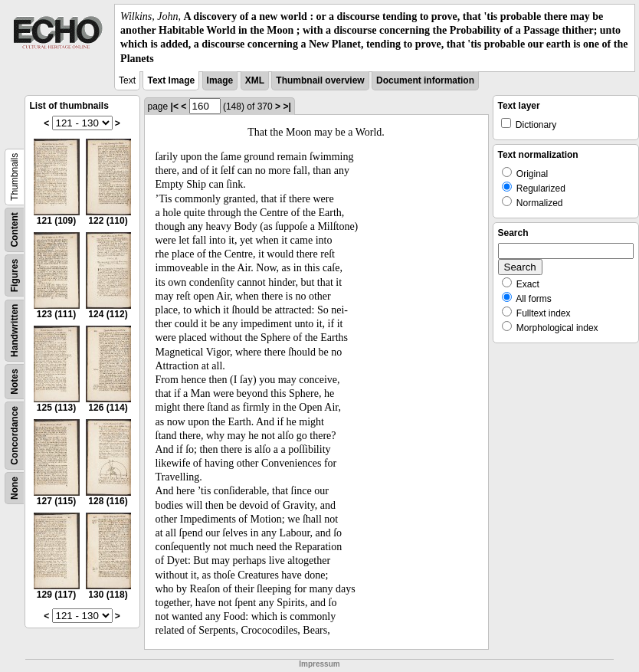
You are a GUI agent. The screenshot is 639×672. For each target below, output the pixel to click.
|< (175, 107)
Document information (425, 80)
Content (15, 229)
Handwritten (15, 330)
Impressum (319, 664)
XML (255, 80)
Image (220, 80)
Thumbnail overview (320, 80)
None (15, 488)
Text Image (171, 80)
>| (287, 107)
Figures (15, 275)
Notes (15, 381)
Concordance (15, 436)
